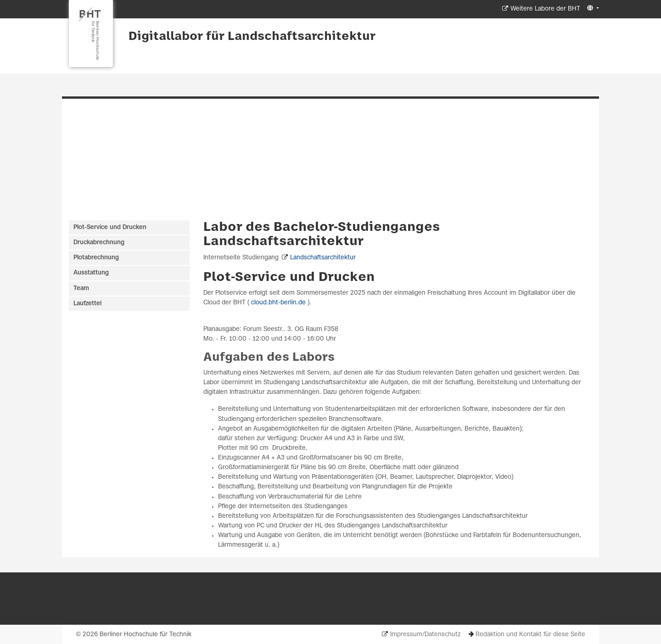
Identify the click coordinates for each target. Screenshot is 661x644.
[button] (592, 8)
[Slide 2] (335, 195)
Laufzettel (87, 304)
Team (81, 288)
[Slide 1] (326, 195)
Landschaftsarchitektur (323, 258)
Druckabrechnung (99, 243)
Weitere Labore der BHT (545, 9)
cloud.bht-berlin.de (278, 303)
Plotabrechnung (96, 258)
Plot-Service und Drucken (289, 277)
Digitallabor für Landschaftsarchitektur (252, 37)
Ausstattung (91, 273)
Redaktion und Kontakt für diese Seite (530, 635)
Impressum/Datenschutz (425, 635)
